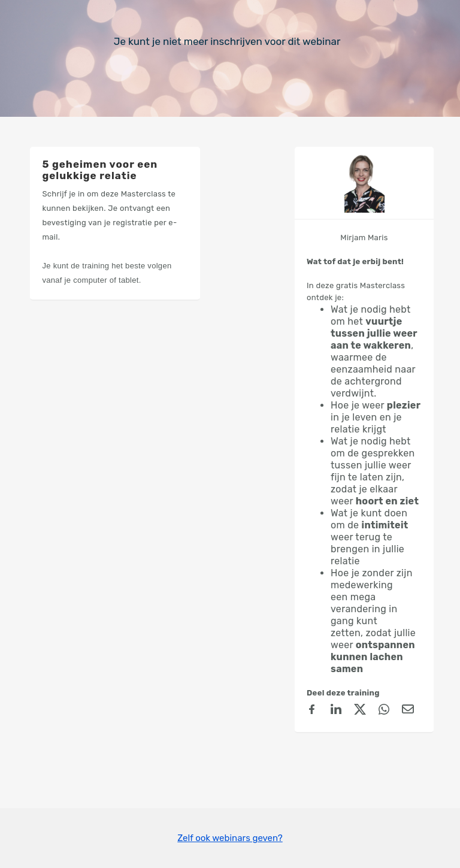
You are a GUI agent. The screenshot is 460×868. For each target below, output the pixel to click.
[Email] (408, 711)
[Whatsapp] (384, 711)
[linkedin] (336, 711)
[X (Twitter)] (360, 711)
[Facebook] (312, 711)
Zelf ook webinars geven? (230, 838)
